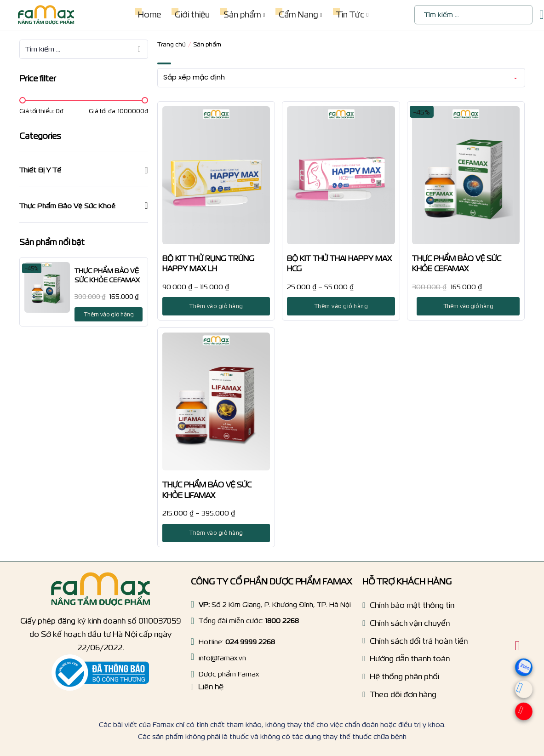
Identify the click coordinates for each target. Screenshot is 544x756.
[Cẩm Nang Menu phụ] (321, 15)
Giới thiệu (192, 14)
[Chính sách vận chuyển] (406, 626)
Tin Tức (350, 14)
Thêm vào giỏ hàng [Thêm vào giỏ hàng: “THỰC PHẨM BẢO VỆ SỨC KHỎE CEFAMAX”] (109, 314)
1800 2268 (282, 621)
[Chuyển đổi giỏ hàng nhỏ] (542, 15)
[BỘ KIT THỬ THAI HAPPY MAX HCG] (341, 175)
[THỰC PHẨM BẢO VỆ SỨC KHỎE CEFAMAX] (47, 287)
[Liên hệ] (207, 689)
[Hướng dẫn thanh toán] (406, 661)
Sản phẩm (242, 14)
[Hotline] (192, 621)
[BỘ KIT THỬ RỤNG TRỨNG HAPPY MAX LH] (216, 175)
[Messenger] (520, 692)
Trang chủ (172, 44)
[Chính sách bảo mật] (408, 608)
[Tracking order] (399, 697)
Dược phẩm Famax (229, 674)
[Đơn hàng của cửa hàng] (341, 78)
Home (149, 14)
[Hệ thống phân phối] (401, 679)
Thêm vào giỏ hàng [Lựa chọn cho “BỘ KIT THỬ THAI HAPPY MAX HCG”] (341, 306)
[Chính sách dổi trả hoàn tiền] (415, 644)
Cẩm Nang (298, 14)
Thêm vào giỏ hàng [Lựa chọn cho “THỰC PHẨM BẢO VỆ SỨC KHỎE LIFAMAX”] (216, 533)
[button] (84, 170)
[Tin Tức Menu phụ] (367, 15)
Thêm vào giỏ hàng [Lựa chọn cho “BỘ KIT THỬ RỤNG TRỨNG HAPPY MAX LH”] (216, 306)
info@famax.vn (222, 658)
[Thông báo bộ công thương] (100, 673)
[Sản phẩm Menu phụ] (264, 15)
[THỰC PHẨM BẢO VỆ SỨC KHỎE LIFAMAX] (216, 401)
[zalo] (525, 678)
